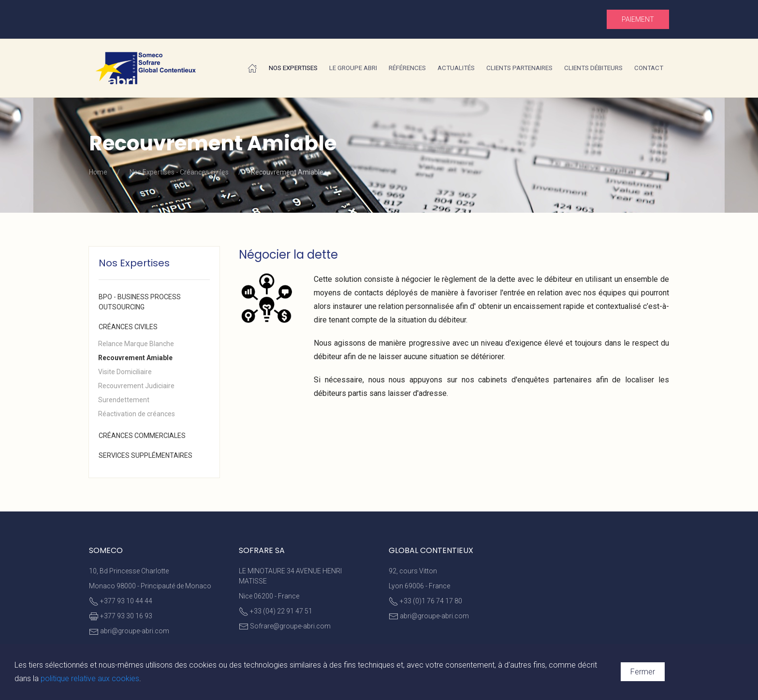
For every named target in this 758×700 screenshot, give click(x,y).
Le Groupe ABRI (353, 68)
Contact (649, 68)
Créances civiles (128, 327)
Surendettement (124, 400)
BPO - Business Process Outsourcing (140, 302)
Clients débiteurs (593, 68)
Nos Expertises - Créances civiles (179, 172)
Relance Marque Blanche (136, 344)
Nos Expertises (293, 68)
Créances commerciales (142, 436)
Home (98, 172)
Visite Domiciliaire (125, 372)
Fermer (643, 672)
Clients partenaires (519, 68)
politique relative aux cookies (90, 678)
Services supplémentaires (146, 455)
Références (407, 68)
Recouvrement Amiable (135, 358)
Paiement (638, 19)
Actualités (456, 68)
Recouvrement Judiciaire (136, 386)
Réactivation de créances (137, 414)
